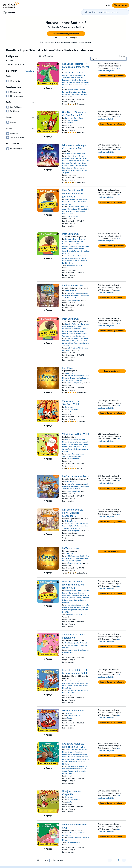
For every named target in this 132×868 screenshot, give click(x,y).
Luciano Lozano (74, 75)
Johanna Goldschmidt (73, 239)
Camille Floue (70, 750)
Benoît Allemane (74, 693)
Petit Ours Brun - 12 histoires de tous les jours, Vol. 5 (73, 194)
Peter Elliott (70, 759)
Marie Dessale (80, 211)
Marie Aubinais (77, 595)
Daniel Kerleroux (74, 83)
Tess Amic (83, 261)
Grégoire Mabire (80, 833)
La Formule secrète (73, 286)
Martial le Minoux (76, 166)
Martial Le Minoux (74, 120)
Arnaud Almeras (76, 754)
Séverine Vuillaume (72, 324)
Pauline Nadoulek (74, 691)
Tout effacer (30, 71)
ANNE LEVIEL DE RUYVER (80, 683)
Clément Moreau (74, 94)
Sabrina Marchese (80, 769)
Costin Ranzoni (77, 329)
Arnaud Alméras (71, 440)
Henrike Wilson (79, 757)
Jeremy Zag (81, 154)
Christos (65, 75)
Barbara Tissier (67, 769)
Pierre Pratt (85, 83)
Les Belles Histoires (74, 459)
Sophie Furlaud (84, 681)
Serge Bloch (69, 118)
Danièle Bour (67, 204)
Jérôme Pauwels (68, 771)
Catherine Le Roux (69, 336)
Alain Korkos (83, 73)
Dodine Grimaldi (81, 200)
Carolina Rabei (73, 444)
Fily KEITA (71, 207)
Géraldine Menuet (71, 73)
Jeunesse (9, 61)
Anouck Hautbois (79, 161)
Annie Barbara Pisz (72, 681)
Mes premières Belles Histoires (78, 650)
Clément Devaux (68, 85)
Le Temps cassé (71, 548)
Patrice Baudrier (73, 90)
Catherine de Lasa (74, 78)
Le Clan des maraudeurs (76, 477)
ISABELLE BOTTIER (81, 202)
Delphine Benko (72, 209)
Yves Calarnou (79, 85)
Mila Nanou (77, 442)
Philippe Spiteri (83, 209)
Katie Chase (66, 254)
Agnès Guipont (73, 156)
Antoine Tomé (78, 170)
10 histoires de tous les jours (77, 266)
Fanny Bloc (71, 158)
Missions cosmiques (73, 711)
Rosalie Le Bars (67, 214)
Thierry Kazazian (76, 163)
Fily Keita (79, 341)
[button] (66, 34)
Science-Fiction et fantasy (16, 64)
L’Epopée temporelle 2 (75, 383)
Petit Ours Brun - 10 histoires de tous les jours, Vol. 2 (73, 585)
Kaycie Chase (80, 207)
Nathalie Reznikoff (75, 246)
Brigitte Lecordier (75, 92)
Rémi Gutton (76, 296)
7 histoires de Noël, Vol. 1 (76, 434)
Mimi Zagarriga (70, 643)
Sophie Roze (73, 762)
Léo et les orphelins (74, 300)
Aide (108, 5)
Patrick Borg (85, 376)
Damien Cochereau (75, 838)
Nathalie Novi (80, 759)
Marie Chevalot (67, 161)
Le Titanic (67, 368)
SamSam (70, 123)
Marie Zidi (84, 94)
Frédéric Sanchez (81, 771)
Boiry (80, 444)
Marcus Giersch (71, 154)
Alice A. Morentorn (83, 643)
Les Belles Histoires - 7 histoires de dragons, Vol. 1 (76, 67)
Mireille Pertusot (68, 202)
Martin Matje (67, 688)
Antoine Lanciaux (81, 750)
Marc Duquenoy (73, 454)
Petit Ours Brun (72, 216)
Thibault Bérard (70, 291)
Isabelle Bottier (75, 244)
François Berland (68, 380)
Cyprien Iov (69, 373)
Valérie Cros (74, 80)
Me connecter (121, 5)
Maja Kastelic (82, 447)
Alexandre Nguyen (73, 168)
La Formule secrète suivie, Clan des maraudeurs (73, 513)
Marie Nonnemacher (75, 293)
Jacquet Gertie (67, 449)
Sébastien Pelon (72, 686)
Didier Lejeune (70, 200)
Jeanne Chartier (81, 158)
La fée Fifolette (67, 653)
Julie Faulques (78, 449)
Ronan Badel (72, 447)
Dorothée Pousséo (82, 378)
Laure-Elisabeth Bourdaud (78, 334)
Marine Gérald (67, 442)
